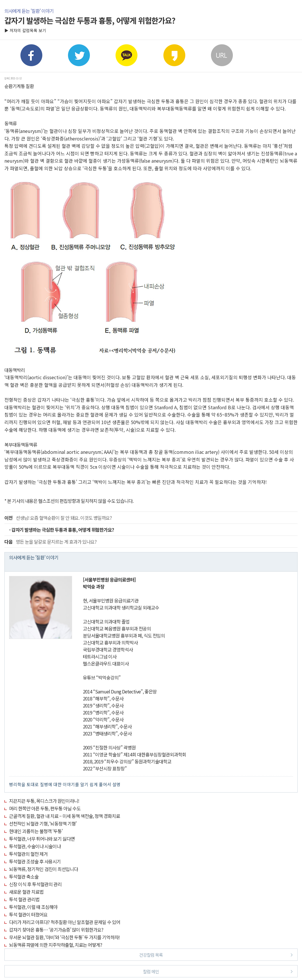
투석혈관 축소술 (24, 877)
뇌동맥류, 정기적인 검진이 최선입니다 (43, 869)
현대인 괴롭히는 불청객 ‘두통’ (36, 831)
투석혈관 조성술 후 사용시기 (35, 861)
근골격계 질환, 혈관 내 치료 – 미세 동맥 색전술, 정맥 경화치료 (64, 816)
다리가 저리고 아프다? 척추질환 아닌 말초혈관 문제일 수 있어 (65, 922)
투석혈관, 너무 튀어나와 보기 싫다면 (42, 839)
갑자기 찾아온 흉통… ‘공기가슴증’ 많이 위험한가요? (56, 930)
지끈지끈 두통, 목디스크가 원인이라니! (44, 801)
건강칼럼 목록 (216, 954)
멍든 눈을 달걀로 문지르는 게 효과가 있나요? (50, 542)
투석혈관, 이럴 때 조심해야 (33, 907)
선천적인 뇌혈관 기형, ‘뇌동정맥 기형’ (43, 823)
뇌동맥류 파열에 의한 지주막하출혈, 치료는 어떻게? (56, 945)
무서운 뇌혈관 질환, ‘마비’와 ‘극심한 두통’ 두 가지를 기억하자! (64, 937)
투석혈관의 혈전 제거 (28, 854)
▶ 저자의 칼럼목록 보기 (25, 30)
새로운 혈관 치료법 (26, 892)
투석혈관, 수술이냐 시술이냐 (35, 846)
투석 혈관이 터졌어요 (28, 914)
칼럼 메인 (218, 971)
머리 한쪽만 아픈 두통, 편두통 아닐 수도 (45, 808)
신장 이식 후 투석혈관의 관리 (35, 884)
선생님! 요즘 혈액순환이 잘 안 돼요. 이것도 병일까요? (58, 518)
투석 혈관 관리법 (24, 899)
